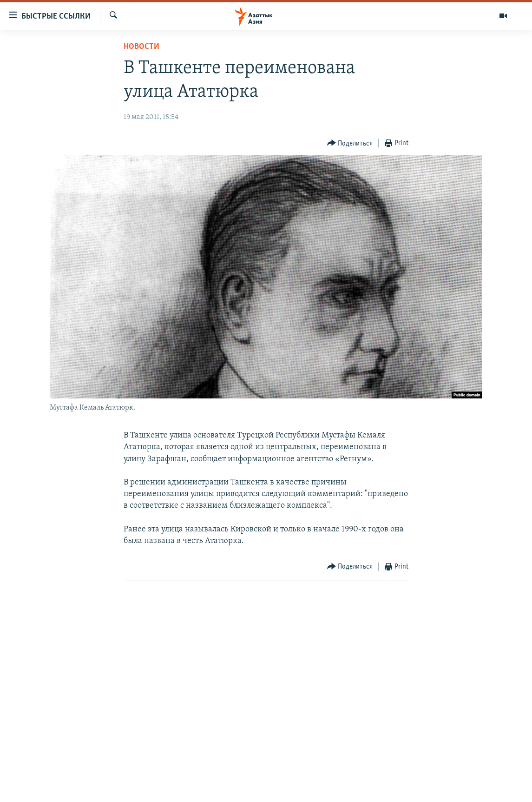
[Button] (350, 143)
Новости (141, 47)
